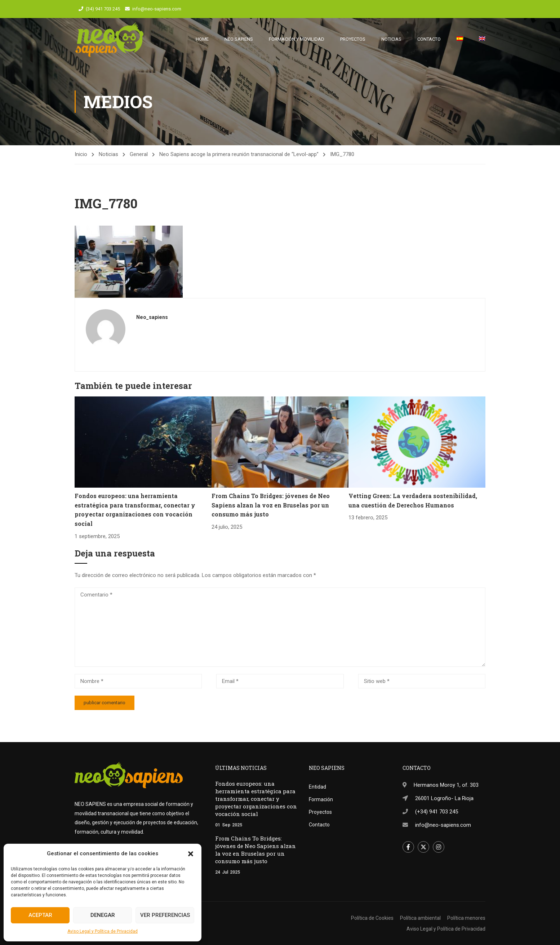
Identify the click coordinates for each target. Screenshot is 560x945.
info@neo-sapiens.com (157, 9)
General (139, 158)
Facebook (408, 847)
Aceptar (40, 915)
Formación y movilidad (297, 39)
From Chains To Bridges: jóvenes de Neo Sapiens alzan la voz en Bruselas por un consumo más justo (271, 509)
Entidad (317, 787)
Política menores (466, 918)
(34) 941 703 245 (103, 9)
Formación (321, 799)
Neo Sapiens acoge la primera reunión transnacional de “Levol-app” (239, 158)
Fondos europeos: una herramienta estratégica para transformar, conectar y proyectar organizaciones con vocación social (256, 799)
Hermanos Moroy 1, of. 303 (446, 785)
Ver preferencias (165, 915)
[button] (191, 854)
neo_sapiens (152, 321)
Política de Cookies (372, 918)
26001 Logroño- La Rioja (444, 798)
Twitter (424, 847)
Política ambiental (420, 918)
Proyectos (353, 39)
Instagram (439, 847)
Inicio (81, 158)
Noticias (391, 39)
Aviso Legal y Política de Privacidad (103, 931)
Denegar (103, 915)
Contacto (429, 39)
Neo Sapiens (239, 39)
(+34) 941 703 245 (437, 812)
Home (202, 39)
